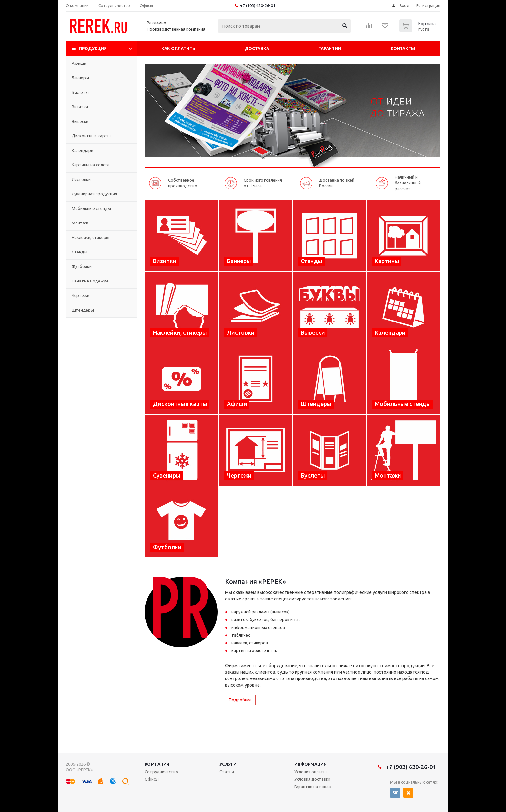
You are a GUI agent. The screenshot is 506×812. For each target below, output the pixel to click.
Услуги (228, 764)
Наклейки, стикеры (91, 237)
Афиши (79, 63)
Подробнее (240, 700)
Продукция (93, 48)
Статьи (227, 772)
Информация (310, 764)
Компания (157, 764)
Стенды (80, 252)
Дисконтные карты (91, 136)
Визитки (80, 107)
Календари (82, 150)
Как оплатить (178, 48)
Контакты (403, 48)
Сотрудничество (161, 772)
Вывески (80, 121)
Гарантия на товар (313, 787)
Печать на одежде (90, 281)
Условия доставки (312, 779)
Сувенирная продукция (94, 194)
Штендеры (83, 310)
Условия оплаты (310, 772)
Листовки (81, 179)
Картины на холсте (91, 165)
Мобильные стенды (91, 208)
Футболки (82, 266)
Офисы (152, 779)
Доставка (257, 48)
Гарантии (330, 48)
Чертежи (81, 295)
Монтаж (80, 223)
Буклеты (80, 92)
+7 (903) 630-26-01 (258, 5)
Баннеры (80, 78)
